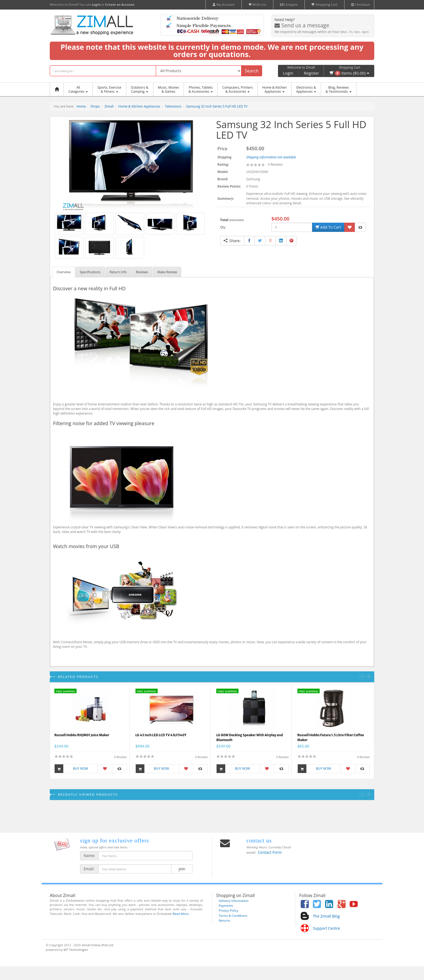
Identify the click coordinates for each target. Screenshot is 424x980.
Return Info (118, 272)
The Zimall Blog (326, 916)
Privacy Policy (228, 910)
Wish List (257, 5)
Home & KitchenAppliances (275, 89)
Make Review (167, 272)
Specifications (90, 272)
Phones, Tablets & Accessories (201, 89)
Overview (64, 272)
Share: (232, 241)
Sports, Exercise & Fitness (109, 89)
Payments (226, 906)
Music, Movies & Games (168, 89)
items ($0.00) (350, 73)
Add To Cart (328, 227)
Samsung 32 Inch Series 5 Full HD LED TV (217, 106)
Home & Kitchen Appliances (139, 106)
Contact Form (270, 852)
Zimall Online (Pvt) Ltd (97, 945)
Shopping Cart (324, 5)
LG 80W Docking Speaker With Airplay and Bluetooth (250, 737)
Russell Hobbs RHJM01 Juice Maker (82, 735)
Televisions (173, 106)
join (182, 869)
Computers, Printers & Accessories (238, 89)
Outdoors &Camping (140, 89)
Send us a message (302, 25)
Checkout (361, 5)
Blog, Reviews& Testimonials (338, 89)
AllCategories (78, 89)
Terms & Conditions (233, 916)
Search (252, 71)
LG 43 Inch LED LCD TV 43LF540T (161, 735)
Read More (180, 914)
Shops (95, 106)
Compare (289, 5)
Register (312, 73)
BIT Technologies (76, 950)
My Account (224, 5)
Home (81, 106)
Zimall (109, 106)
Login (288, 73)
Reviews (142, 272)
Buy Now (71, 769)
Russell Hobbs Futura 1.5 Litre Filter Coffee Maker (331, 737)
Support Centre (326, 928)
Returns (224, 920)
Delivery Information (234, 901)
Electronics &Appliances (306, 89)
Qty (223, 227)
